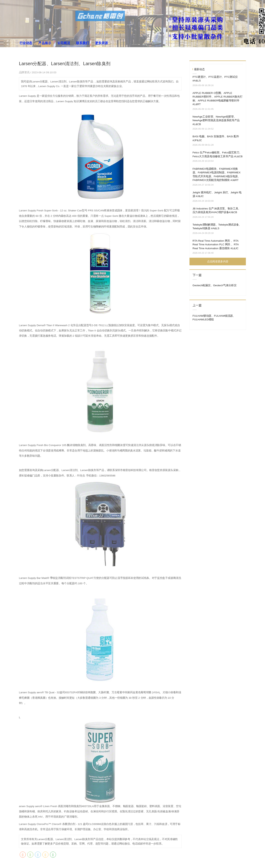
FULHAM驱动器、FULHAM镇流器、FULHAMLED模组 (214, 318)
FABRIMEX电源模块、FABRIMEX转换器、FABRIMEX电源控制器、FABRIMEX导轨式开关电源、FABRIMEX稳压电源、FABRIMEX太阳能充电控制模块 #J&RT (217, 174)
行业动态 (26, 43)
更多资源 (102, 43)
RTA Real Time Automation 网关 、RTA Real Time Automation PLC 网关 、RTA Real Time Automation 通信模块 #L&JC (216, 244)
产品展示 (45, 43)
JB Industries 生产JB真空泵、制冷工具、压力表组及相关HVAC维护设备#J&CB (217, 210)
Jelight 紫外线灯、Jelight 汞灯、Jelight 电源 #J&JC (217, 194)
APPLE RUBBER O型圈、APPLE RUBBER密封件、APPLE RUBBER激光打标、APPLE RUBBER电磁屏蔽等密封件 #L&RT (218, 99)
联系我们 (83, 43)
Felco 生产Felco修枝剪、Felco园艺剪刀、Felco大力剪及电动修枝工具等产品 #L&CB (218, 154)
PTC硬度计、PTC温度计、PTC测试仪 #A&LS (215, 79)
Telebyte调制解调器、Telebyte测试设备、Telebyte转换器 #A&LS (217, 226)
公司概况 (64, 43)
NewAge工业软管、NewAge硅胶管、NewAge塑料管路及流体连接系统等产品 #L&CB (216, 120)
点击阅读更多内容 (218, 262)
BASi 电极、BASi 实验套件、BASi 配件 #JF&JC (216, 138)
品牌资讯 (25, 72)
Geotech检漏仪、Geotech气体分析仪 (215, 285)
